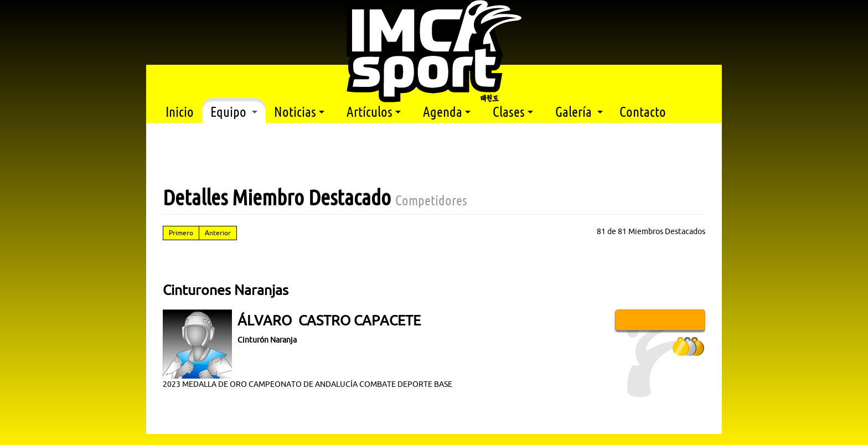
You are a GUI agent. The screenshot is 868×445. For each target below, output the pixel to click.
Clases (513, 112)
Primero (181, 233)
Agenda (447, 112)
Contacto (643, 112)
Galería (579, 112)
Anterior (218, 233)
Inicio (180, 112)
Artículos (374, 112)
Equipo (234, 112)
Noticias (299, 112)
